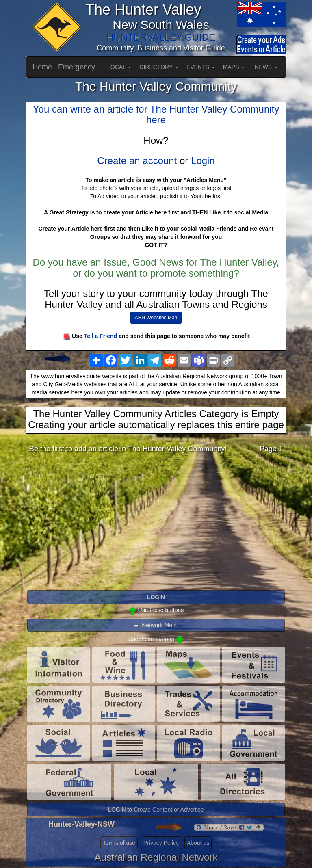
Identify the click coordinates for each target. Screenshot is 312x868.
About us (198, 843)
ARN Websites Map (156, 318)
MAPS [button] (234, 67)
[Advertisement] (156, 524)
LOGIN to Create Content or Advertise (156, 810)
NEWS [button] (266, 67)
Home (42, 67)
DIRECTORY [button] (159, 67)
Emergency (77, 67)
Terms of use (119, 843)
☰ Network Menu (156, 625)
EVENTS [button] (201, 67)
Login (203, 161)
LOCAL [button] (119, 67)
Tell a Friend (101, 336)
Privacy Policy (161, 843)
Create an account (137, 161)
